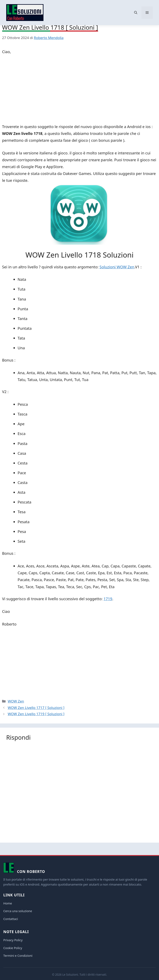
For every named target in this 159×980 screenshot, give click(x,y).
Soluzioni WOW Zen (117, 267)
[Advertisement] (79, 90)
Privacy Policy (13, 940)
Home (8, 903)
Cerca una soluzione (18, 911)
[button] (136, 13)
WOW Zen (16, 701)
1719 (108, 599)
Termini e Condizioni (18, 956)
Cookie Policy (13, 948)
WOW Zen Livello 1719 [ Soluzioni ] (36, 714)
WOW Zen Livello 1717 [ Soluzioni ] (36, 708)
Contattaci (11, 919)
